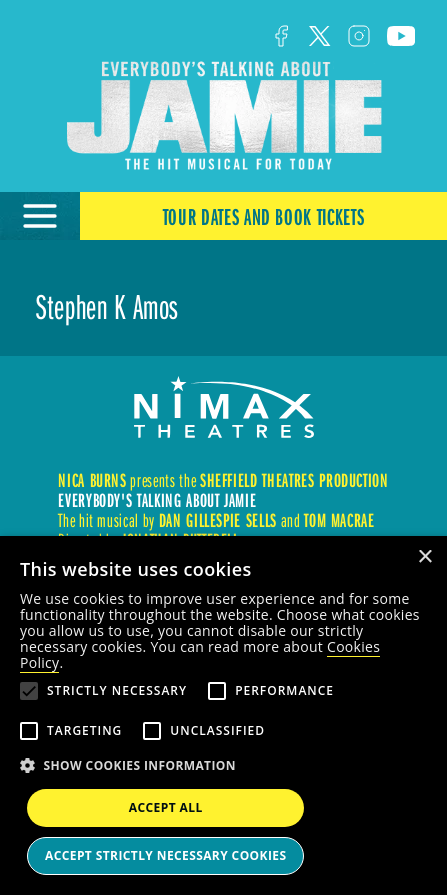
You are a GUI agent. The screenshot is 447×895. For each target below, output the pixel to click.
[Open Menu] (40, 216)
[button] (223, 766)
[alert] (223, 715)
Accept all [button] (166, 807)
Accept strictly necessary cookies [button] (165, 855)
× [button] (424, 557)
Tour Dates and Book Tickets (264, 216)
